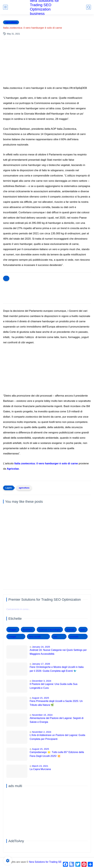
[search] (89, 7)
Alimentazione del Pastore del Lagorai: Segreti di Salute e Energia (57, 720)
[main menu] (5, 7)
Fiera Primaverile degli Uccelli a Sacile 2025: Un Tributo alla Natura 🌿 (56, 703)
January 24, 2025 (41, 647)
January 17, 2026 (41, 664)
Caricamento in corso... (18, 609)
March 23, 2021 (40, 766)
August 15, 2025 (40, 698)
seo (55, 637)
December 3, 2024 (42, 681)
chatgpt (12, 637)
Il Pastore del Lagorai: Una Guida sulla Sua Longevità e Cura (54, 686)
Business (28, 630)
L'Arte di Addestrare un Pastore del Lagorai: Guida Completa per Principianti (57, 737)
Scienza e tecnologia (49, 630)
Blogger (12, 630)
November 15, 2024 (42, 715)
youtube (74, 637)
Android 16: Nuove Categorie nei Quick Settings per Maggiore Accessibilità (58, 652)
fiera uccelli (35, 637)
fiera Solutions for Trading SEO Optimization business (59, 862)
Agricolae (13, 469)
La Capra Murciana (40, 769)
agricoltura (11, 22)
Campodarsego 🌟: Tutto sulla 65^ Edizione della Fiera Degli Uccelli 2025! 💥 (57, 754)
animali (70, 630)
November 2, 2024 (42, 732)
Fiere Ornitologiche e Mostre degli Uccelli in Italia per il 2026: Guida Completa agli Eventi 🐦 (57, 669)
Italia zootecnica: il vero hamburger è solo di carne (46, 463)
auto (83, 630)
